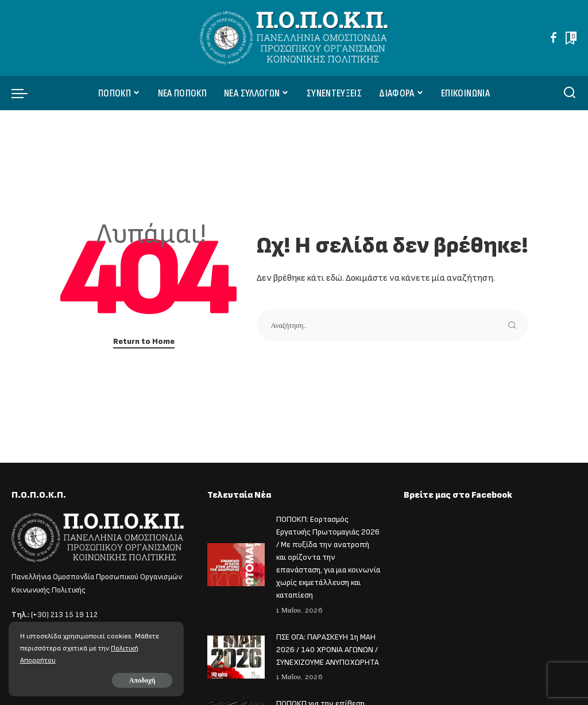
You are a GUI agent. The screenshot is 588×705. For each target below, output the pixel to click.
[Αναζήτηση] (570, 93)
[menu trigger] (25, 93)
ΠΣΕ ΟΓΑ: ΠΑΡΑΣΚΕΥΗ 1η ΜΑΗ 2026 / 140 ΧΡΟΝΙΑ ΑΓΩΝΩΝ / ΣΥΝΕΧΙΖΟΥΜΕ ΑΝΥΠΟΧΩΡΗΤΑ (328, 645)
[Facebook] (554, 38)
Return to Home (144, 341)
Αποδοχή (139, 680)
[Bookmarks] (570, 38)
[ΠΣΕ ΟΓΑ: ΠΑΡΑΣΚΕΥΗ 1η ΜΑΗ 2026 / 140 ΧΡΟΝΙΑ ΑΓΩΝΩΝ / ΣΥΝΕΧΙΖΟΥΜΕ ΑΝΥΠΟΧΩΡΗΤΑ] (236, 652)
